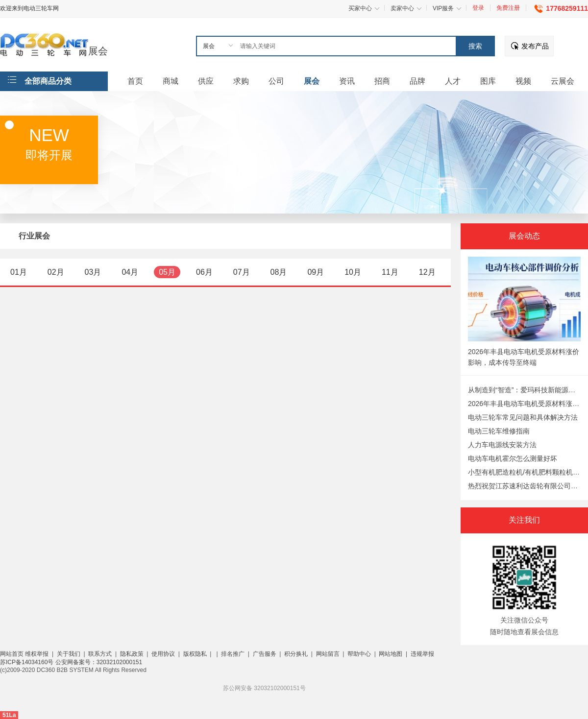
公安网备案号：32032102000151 (99, 662)
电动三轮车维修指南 (499, 431)
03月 (93, 272)
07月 (242, 272)
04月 (130, 272)
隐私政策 (132, 654)
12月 (427, 272)
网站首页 (12, 654)
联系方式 (100, 654)
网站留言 (328, 654)
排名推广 (233, 654)
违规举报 (422, 654)
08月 (279, 272)
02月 (56, 272)
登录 (478, 8)
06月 (204, 272)
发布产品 (535, 46)
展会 (98, 51)
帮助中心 (359, 654)
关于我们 (69, 654)
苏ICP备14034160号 (28, 662)
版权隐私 (195, 654)
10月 (353, 272)
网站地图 (391, 654)
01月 (19, 272)
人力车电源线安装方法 (502, 445)
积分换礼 (296, 654)
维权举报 (37, 654)
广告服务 (265, 654)
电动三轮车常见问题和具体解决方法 (523, 417)
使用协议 (163, 654)
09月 (316, 272)
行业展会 (34, 236)
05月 (167, 272)
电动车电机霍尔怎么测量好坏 (513, 458)
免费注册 (508, 8)
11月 (390, 272)
